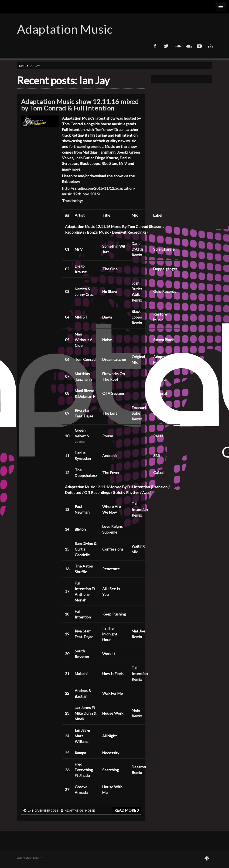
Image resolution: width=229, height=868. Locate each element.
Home (22, 66)
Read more (127, 810)
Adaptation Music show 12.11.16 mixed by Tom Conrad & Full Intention (80, 105)
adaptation (75, 810)
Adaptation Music (65, 29)
